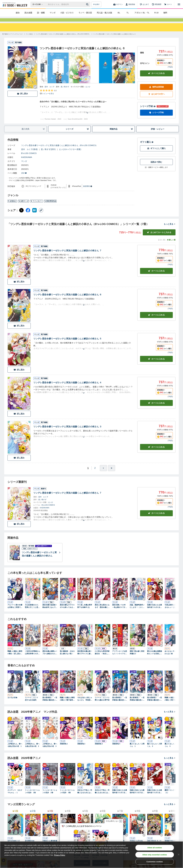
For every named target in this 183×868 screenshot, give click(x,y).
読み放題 (28, 13)
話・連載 (41, 13)
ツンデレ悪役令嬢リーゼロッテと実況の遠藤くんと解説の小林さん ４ (67, 387)
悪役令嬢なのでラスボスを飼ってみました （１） (67, 611)
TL (128, 13)
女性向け (12, 206)
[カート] (168, 4)
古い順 (161, 245)
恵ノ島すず (65, 92)
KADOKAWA (27, 162)
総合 (18, 13)
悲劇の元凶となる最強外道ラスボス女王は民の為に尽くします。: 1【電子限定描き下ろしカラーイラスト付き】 (155, 611)
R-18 (156, 13)
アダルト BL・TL (142, 13)
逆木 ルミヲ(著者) (29, 154)
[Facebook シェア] (28, 215)
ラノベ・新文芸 (85, 13)
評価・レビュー (158, 134)
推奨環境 (88, 191)
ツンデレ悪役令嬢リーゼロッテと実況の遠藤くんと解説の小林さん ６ (67, 299)
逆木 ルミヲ (49, 92)
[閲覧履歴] (157, 4)
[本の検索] (38, 4)
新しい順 (171, 245)
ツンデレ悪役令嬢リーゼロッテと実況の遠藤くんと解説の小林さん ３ (67, 431)
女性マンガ (24, 206)
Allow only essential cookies (155, 855)
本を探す (96, 4)
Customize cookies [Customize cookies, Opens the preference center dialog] (155, 862)
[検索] (88, 4)
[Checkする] (35, 92)
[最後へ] (112, 473)
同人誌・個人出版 (104, 13)
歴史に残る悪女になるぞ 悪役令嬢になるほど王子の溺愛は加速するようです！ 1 (103, 611)
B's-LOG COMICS (29, 158)
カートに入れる (156, 78)
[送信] (88, 4)
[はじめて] (144, 4)
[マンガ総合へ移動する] (29, 39)
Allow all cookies (155, 848)
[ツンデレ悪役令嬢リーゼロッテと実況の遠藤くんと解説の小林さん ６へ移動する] (114, 39)
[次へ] (42, 73)
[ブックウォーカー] (15, 4)
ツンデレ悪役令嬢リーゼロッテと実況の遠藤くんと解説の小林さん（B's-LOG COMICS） (59, 150)
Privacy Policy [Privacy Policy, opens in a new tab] (60, 855)
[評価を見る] (48, 97)
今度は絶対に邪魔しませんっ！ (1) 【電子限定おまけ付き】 (172, 611)
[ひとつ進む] (103, 473)
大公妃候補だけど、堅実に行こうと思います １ (32, 611)
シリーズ (77, 134)
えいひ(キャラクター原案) (70, 154)
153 (24, 178)
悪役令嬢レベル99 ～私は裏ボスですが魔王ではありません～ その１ (120, 611)
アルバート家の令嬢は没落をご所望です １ (15, 611)
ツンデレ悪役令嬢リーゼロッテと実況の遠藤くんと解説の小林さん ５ (67, 344)
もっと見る (170, 229)
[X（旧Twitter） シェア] (21, 215)
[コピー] (41, 215)
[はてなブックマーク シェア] (34, 215)
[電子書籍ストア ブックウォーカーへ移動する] (13, 39)
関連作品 (121, 134)
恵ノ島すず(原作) (48, 154)
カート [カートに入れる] (156, 276)
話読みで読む (156, 167)
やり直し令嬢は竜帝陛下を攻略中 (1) (85, 611)
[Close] (179, 855)
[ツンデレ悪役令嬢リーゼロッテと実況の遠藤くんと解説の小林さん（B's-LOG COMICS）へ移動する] (63, 39)
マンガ (52, 13)
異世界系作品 (50, 206)
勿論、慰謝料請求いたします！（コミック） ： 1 (137, 611)
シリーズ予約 (148, 111)
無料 (165, 13)
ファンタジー (36, 206)
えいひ (88, 92)
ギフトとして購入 (156, 153)
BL (119, 13)
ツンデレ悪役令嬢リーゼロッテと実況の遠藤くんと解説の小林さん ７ (67, 255)
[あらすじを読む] (87, 114)
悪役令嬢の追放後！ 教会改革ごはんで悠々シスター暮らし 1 (50, 611)
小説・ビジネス (67, 13)
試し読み (22, 99)
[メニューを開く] (179, 4)
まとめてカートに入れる (159, 237)
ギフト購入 (147, 147)
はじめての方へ (156, 99)
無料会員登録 (156, 92)
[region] (91, 855)
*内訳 (170, 72)
